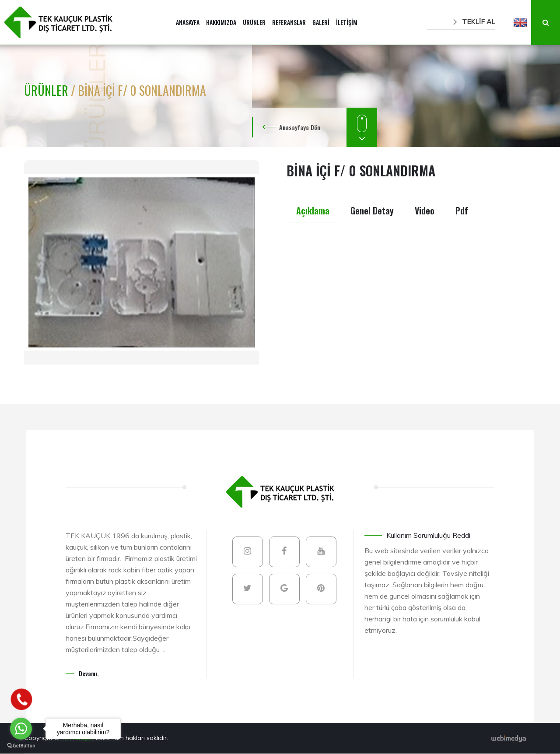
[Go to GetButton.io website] (21, 745)
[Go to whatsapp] (21, 729)
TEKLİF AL (470, 22)
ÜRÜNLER (254, 22)
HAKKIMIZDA (221, 22)
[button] (520, 22)
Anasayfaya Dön (300, 127)
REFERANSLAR (289, 22)
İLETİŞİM (347, 22)
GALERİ (321, 22)
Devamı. (89, 673)
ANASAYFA (188, 22)
